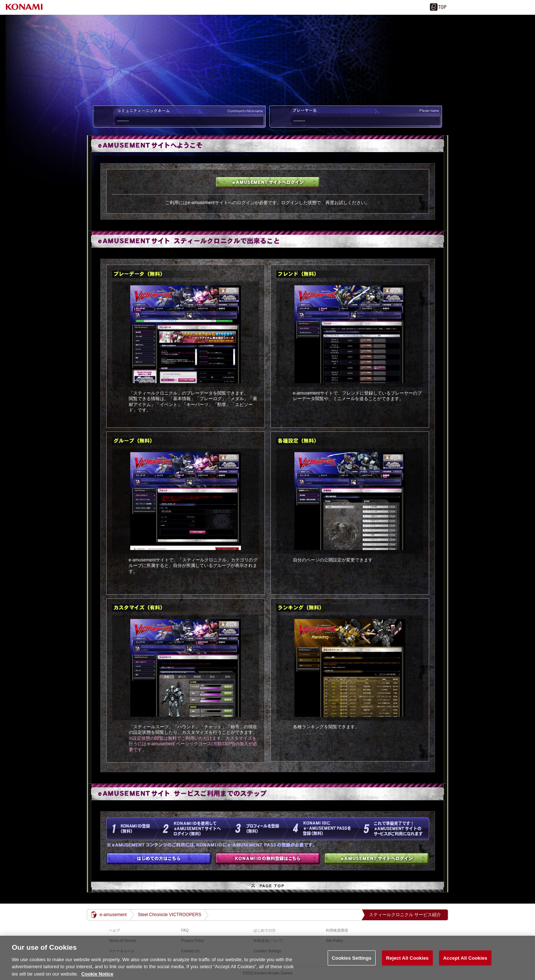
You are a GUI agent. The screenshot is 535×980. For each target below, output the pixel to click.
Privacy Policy (193, 941)
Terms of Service (122, 941)
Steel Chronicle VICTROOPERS (169, 915)
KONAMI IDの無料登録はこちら (268, 859)
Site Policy (334, 941)
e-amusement (113, 915)
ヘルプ (114, 930)
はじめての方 (159, 859)
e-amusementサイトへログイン (268, 183)
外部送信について (268, 941)
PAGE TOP (267, 887)
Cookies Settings (352, 963)
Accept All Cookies (465, 963)
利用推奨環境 (337, 930)
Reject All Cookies (407, 963)
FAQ (185, 930)
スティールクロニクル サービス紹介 (405, 915)
